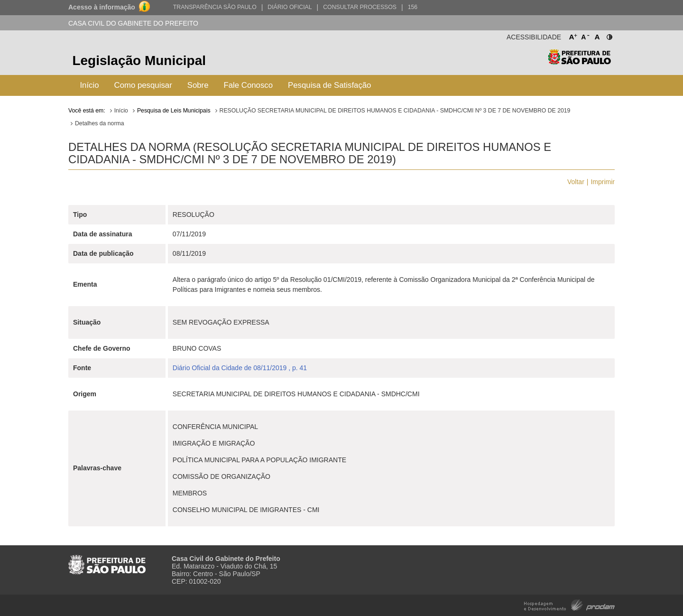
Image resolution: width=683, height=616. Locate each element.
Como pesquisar (143, 85)
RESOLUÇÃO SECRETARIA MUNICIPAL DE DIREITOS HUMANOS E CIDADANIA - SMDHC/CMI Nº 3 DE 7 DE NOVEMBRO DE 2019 (395, 111)
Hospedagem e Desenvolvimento (569, 604)
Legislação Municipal (139, 61)
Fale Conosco (249, 85)
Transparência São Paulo (215, 7)
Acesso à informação (102, 7)
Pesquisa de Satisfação (329, 85)
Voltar (576, 182)
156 (413, 7)
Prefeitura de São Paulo (579, 62)
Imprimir (603, 182)
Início (89, 85)
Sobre (198, 85)
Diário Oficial (290, 7)
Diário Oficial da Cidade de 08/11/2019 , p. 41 (240, 368)
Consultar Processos (360, 7)
